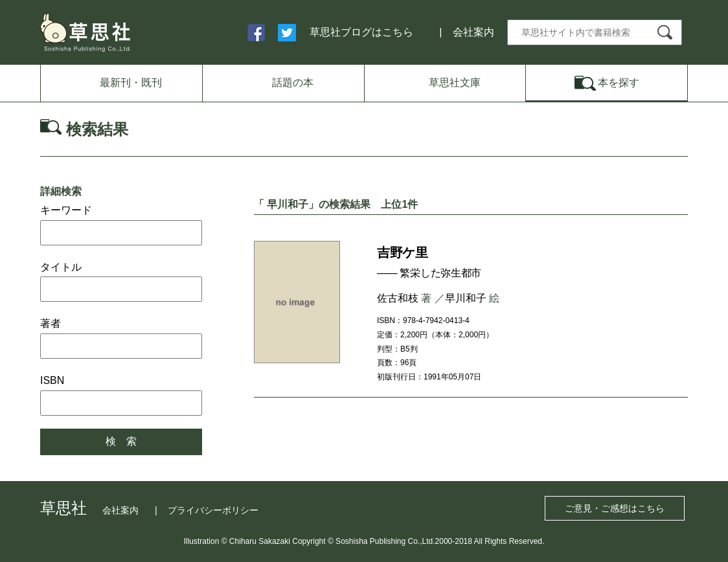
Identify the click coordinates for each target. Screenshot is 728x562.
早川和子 (466, 298)
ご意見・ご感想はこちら (615, 508)
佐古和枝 (398, 298)
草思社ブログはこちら (361, 32)
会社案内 (473, 32)
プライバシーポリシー (213, 510)
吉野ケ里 (402, 253)
